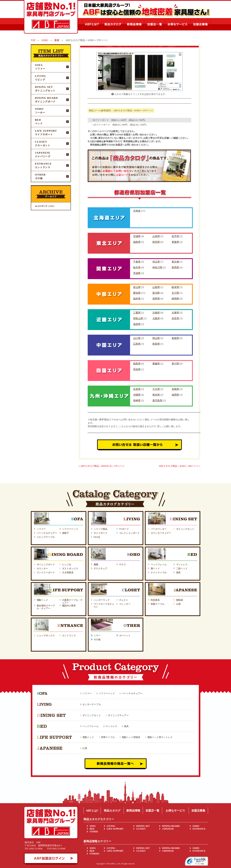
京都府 (156, 313)
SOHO (196, 826)
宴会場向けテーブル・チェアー (46, 607)
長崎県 (137, 401)
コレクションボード (129, 533)
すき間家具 (68, 573)
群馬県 (175, 267)
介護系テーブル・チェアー (72, 601)
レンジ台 (67, 565)
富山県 (137, 287)
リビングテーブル (46, 537)
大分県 (156, 389)
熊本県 (156, 395)
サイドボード (101, 533)
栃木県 (137, 267)
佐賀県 (137, 389)
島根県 (175, 338)
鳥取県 (156, 344)
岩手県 (175, 236)
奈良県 (175, 318)
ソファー (41, 529)
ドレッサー (125, 604)
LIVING (111, 826)
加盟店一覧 (152, 811)
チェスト (124, 600)
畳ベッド (155, 569)
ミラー (97, 636)
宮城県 (137, 236)
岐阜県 (175, 287)
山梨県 (156, 287)
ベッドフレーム (159, 565)
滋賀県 (137, 324)
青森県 (175, 242)
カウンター (42, 569)
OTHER (94, 832)
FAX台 (97, 537)
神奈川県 (157, 267)
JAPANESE (168, 829)
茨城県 (137, 273)
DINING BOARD (171, 826)
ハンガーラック (102, 600)
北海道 (137, 211)
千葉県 (137, 262)
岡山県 (156, 338)
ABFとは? (92, 811)
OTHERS (95, 854)
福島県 (137, 242)
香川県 (175, 364)
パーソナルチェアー (47, 533)
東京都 (175, 262)
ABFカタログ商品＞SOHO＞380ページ (179, 466)
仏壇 (178, 604)
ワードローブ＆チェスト (104, 605)
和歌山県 (138, 318)
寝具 (178, 573)
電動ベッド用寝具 (131, 737)
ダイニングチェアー (118, 715)
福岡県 (175, 395)
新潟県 (156, 293)
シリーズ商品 (101, 529)
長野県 (156, 299)
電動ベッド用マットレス (160, 737)
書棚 (96, 565)
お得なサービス (175, 811)
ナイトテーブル (159, 573)
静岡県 (175, 299)
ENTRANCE (199, 829)
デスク (123, 565)
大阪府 (156, 318)
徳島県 (137, 364)
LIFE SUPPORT (115, 829)
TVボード (124, 529)
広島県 (137, 344)
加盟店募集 (198, 811)
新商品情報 (133, 811)
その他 (97, 640)
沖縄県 (137, 395)
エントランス (69, 636)
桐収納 (180, 600)
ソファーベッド (70, 529)
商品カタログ (112, 811)
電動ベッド (42, 600)
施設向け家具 (69, 606)
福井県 (137, 299)
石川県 (175, 293)
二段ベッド (182, 569)
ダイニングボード (46, 565)
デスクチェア (101, 569)
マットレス (182, 565)
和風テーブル (158, 604)
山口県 (137, 338)
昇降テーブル (108, 737)
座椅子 (66, 533)
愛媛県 (156, 364)
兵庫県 (175, 313)
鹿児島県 (157, 401)
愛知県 (137, 293)
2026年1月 (42, 206)
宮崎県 (175, 389)
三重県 (137, 313)
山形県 (156, 236)
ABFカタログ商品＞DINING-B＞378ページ (102, 466)
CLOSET (141, 829)
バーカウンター (159, 529)
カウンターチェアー (161, 533)
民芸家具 (155, 600)
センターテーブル (92, 704)
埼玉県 (156, 262)
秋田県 (156, 242)
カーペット (125, 636)
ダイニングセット (185, 529)
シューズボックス (46, 636)
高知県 (137, 369)
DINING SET (143, 826)
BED (92, 829)
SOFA (93, 826)
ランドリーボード (46, 573)
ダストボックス (70, 569)
